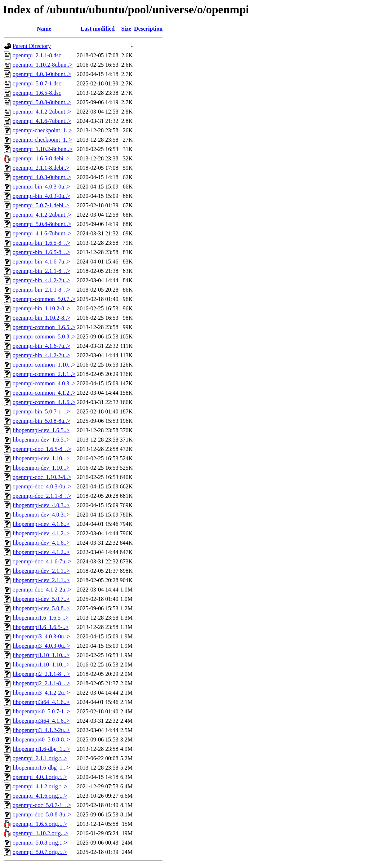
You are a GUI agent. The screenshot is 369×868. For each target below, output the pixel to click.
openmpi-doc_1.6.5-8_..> (42, 449)
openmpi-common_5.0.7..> (44, 299)
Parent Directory (32, 46)
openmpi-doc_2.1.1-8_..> (42, 496)
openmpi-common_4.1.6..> (44, 402)
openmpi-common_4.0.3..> (44, 383)
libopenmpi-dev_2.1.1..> (41, 571)
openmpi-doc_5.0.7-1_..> (42, 805)
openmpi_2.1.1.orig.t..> (40, 758)
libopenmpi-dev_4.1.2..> (41, 533)
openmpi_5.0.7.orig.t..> (40, 852)
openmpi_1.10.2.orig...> (41, 833)
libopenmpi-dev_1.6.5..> (41, 430)
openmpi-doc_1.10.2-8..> (42, 477)
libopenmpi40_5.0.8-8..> (41, 739)
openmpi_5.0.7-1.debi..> (41, 205)
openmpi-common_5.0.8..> (44, 336)
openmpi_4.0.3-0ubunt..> (42, 74)
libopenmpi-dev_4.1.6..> (41, 524)
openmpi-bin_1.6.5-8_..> (41, 243)
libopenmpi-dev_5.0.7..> (41, 599)
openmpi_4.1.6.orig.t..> (40, 796)
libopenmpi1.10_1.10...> (41, 655)
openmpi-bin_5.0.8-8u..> (41, 421)
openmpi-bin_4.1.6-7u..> (41, 262)
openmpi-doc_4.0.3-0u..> (42, 486)
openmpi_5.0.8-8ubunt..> (42, 102)
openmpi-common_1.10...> (44, 365)
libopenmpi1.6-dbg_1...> (41, 749)
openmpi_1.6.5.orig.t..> (40, 824)
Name (44, 29)
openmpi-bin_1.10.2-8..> (41, 308)
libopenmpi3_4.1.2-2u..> (41, 693)
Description (148, 29)
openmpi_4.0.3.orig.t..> (40, 777)
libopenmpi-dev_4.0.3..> (41, 505)
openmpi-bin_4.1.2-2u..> (41, 280)
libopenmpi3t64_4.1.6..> (41, 702)
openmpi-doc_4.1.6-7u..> (42, 561)
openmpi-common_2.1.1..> (44, 374)
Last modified (98, 29)
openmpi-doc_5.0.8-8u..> (42, 814)
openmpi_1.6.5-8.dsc (37, 93)
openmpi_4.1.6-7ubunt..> (42, 121)
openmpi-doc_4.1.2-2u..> (42, 590)
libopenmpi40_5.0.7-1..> (41, 711)
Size (126, 29)
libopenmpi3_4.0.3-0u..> (41, 636)
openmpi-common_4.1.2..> (44, 393)
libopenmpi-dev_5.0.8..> (41, 608)
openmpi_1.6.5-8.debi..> (41, 158)
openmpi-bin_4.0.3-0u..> (41, 187)
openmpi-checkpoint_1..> (42, 130)
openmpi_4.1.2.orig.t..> (40, 786)
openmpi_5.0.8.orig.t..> (40, 843)
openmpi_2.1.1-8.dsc (37, 55)
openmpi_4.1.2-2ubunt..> (42, 112)
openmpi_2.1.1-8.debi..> (41, 168)
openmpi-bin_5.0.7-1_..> (41, 411)
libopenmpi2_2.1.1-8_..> (41, 674)
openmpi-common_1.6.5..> (44, 327)
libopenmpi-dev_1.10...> (41, 458)
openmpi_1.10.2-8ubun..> (43, 65)
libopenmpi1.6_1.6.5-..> (41, 618)
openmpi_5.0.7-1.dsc (37, 83)
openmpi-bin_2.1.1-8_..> (41, 271)
